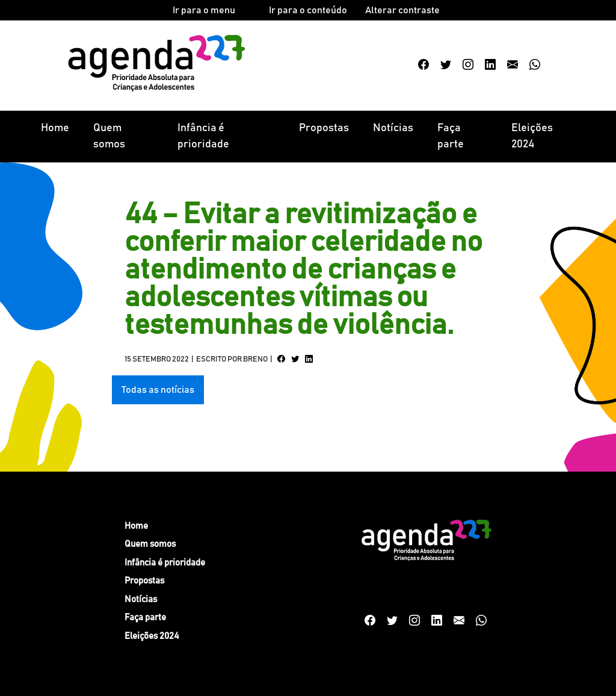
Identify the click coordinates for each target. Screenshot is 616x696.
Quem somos (109, 136)
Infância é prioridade (203, 136)
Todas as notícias (158, 390)
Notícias (393, 128)
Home (55, 128)
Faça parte (451, 136)
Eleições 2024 (532, 136)
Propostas (324, 128)
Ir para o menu (204, 10)
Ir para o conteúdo (308, 10)
